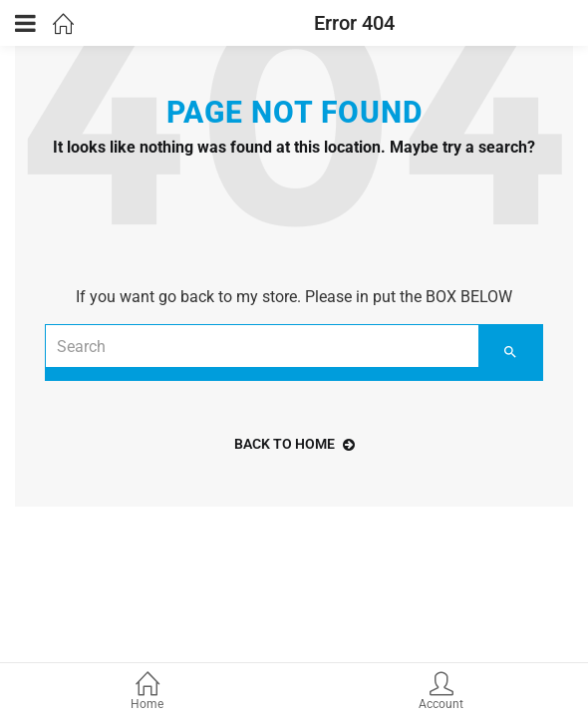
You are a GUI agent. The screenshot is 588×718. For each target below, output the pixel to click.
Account (441, 693)
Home (147, 693)
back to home (294, 444)
